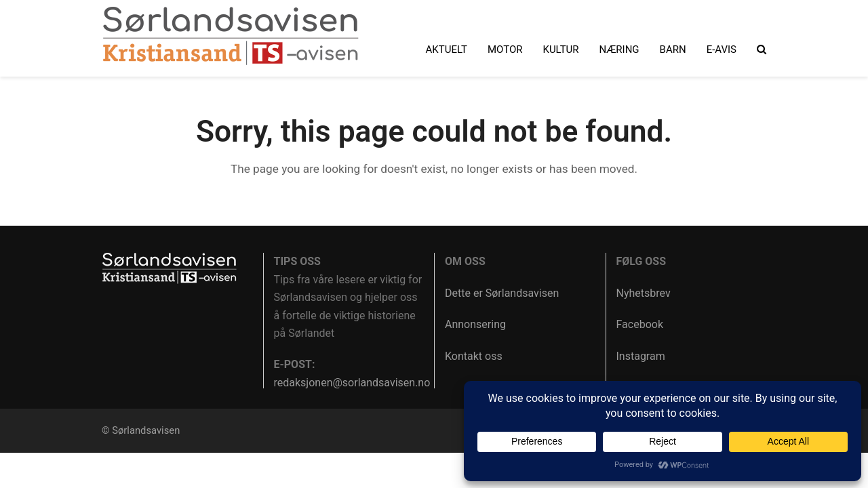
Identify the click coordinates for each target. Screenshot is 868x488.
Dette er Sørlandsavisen (502, 293)
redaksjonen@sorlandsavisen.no (352, 383)
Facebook (640, 324)
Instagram (641, 356)
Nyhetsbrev (644, 293)
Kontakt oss (474, 356)
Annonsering (475, 324)
